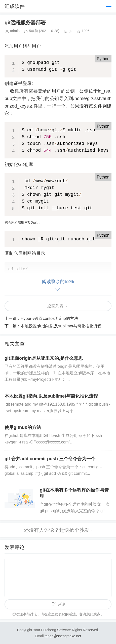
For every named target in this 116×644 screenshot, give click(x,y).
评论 (61, 604)
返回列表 (55, 306)
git (71, 31)
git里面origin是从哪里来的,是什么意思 (44, 358)
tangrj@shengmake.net (63, 636)
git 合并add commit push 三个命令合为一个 (50, 459)
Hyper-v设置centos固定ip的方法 (49, 318)
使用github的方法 (23, 427)
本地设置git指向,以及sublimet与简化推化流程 (61, 326)
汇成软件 (15, 6)
